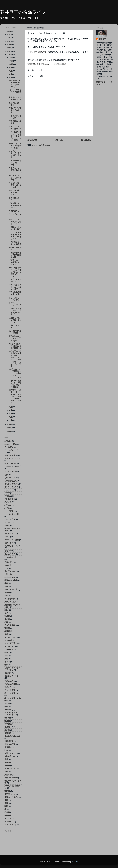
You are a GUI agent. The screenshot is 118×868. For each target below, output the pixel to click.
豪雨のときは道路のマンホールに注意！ (15, 146)
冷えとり (8, 819)
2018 (9, 41)
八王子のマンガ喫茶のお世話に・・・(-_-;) (15, 170)
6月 (11, 78)
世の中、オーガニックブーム (15, 304)
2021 (9, 31)
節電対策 (8, 747)
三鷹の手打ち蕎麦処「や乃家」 (15, 110)
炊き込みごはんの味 (12, 736)
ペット (7, 537)
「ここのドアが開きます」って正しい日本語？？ (15, 236)
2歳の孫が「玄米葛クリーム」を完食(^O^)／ (15, 84)
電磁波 (7, 766)
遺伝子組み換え (11, 571)
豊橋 (6, 803)
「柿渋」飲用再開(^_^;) (15, 280)
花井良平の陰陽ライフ (23, 12)
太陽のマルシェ (11, 753)
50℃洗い (8, 441)
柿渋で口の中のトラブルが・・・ (15, 193)
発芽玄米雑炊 (10, 794)
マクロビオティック (12, 546)
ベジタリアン (10, 534)
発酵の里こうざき (12, 797)
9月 (11, 68)
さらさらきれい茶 (12, 484)
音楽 (6, 596)
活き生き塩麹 (10, 625)
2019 (9, 38)
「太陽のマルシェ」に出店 (15, 228)
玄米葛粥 (8, 640)
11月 (11, 61)
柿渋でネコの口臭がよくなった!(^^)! (15, 222)
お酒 (6, 475)
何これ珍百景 (10, 599)
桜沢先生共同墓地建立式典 (15, 293)
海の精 (7, 616)
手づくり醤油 (10, 690)
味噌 (6, 806)
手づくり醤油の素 (12, 693)
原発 (6, 634)
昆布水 (7, 662)
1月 (11, 420)
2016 (9, 48)
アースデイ (9, 447)
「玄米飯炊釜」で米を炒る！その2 (15, 205)
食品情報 (8, 727)
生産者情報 (9, 741)
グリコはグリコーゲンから (15, 299)
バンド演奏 (9, 511)
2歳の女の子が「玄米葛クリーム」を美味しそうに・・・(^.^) (15, 373)
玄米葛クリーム (11, 637)
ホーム (59, 140)
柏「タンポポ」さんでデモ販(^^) (15, 178)
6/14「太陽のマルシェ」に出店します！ (15, 287)
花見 (6, 613)
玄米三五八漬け (11, 643)
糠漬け (7, 653)
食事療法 (8, 724)
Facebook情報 (10, 444)
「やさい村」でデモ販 (15, 117)
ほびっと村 (9, 543)
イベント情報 (10, 455)
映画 (6, 583)
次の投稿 (32, 140)
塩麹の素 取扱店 (11, 590)
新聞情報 (8, 733)
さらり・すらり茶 (12, 487)
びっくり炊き (10, 519)
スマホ (7, 493)
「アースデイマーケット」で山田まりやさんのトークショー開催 (15, 136)
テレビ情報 (9, 499)
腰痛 (6, 659)
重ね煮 (7, 704)
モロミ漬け (9, 562)
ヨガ (6, 568)
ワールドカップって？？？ (15, 215)
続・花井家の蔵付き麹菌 (15, 332)
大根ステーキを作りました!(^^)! (15, 163)
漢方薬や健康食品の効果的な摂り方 (15, 255)
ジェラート (9, 490)
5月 (11, 407)
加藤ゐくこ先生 (11, 602)
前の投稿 (86, 140)
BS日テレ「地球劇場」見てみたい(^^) (15, 320)
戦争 (6, 750)
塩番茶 (7, 593)
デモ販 (7, 496)
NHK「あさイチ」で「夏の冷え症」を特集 (15, 154)
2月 (11, 417)
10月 (11, 64)
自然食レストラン (12, 676)
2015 (9, 51)
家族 (6, 610)
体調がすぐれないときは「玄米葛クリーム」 (15, 312)
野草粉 (7, 812)
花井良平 (103, 39)
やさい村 (8, 565)
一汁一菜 (8, 574)
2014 (9, 55)
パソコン (8, 505)
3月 (11, 414)
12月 (11, 57)
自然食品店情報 (11, 684)
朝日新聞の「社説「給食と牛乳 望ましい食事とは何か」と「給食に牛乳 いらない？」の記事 (15, 359)
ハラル (7, 508)
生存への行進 (10, 744)
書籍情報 (8, 710)
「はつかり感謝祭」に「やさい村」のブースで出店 (15, 384)
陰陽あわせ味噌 (11, 580)
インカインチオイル (12, 458)
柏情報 (7, 791)
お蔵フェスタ (10, 478)
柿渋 (6, 622)
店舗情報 (8, 762)
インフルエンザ (11, 463)
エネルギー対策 (11, 472)
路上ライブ (9, 822)
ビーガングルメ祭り (12, 514)
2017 (9, 45)
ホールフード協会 (12, 540)
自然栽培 (8, 673)
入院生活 (8, 775)
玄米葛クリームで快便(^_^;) (15, 99)
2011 (9, 431)
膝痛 (6, 800)
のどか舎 (8, 502)
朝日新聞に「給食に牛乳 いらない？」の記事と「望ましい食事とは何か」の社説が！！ (15, 396)
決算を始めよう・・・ (14, 199)
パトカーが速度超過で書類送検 (15, 92)
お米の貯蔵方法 (11, 481)
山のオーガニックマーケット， (12, 669)
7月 (11, 74)
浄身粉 (7, 721)
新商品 (7, 730)
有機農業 (8, 815)
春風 (6, 707)
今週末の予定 (14, 211)
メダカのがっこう (12, 557)
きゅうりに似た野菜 (38, 52)
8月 (11, 71)
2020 (9, 34)
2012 (9, 428)
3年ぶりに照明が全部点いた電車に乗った (15, 346)
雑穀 (6, 665)
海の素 (7, 619)
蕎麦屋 (7, 628)
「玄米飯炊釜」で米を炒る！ (15, 243)
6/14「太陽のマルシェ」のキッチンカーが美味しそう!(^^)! (15, 272)
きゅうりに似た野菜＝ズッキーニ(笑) (15, 185)
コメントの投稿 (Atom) (41, 145)
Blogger (75, 862)
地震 (6, 759)
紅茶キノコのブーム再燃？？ (15, 128)
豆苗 (6, 772)
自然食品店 (9, 681)
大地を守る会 (10, 756)
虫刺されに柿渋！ (14, 104)
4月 (11, 410)
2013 (9, 425)
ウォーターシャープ (12, 467)
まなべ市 (8, 551)
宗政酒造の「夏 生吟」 (16, 122)
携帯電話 (8, 631)
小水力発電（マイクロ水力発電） (12, 714)
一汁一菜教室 (10, 577)
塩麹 (6, 586)
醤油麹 (7, 718)
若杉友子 (8, 687)
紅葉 (6, 656)
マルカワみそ (10, 554)
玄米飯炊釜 (9, 646)
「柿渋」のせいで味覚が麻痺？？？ (15, 262)
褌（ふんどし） (11, 825)
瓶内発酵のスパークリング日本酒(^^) (15, 338)
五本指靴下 (9, 650)
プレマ (7, 525)
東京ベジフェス (11, 769)
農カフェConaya (11, 778)
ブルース (8, 522)
